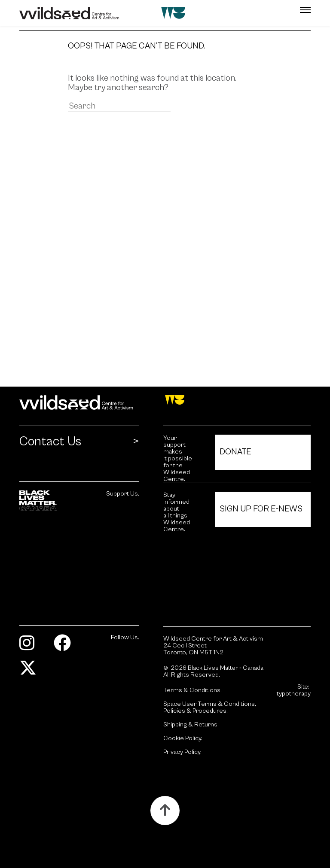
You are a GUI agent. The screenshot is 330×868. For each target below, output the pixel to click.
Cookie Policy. (183, 738)
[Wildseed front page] (141, 13)
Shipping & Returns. (191, 725)
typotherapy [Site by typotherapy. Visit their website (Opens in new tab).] (294, 694)
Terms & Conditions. (192, 690)
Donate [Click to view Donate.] (235, 452)
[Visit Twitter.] (31, 672)
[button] (286, 10)
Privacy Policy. (182, 752)
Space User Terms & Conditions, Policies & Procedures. (210, 708)
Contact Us (50, 442)
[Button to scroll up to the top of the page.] (165, 811)
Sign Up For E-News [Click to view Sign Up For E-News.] (261, 509)
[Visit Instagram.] (30, 647)
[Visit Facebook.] (66, 647)
